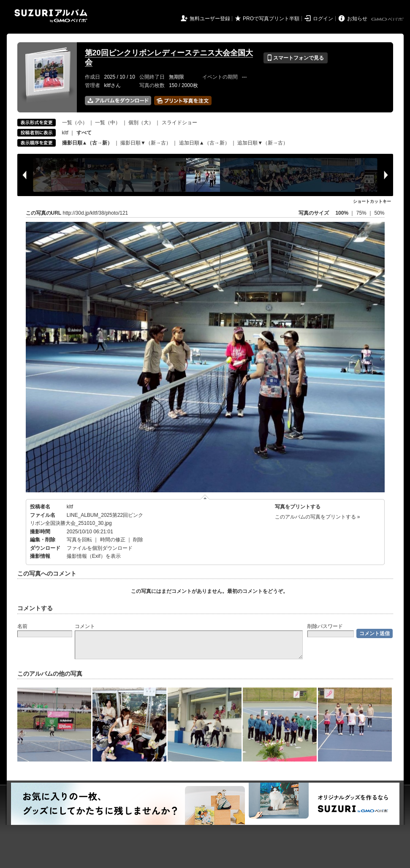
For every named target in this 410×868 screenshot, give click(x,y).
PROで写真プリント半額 (271, 19)
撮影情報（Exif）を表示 (94, 556)
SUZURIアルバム (51, 16)
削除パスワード (325, 626)
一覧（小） (75, 123)
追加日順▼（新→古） (263, 143)
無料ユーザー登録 (210, 19)
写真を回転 (79, 540)
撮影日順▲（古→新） (87, 143)
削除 (138, 540)
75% (362, 213)
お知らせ (357, 19)
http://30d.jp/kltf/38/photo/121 (96, 213)
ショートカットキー (372, 201)
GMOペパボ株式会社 (388, 19)
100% (342, 213)
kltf (65, 133)
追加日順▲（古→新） (204, 143)
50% (379, 213)
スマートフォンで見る (295, 58)
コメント (85, 626)
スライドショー (179, 123)
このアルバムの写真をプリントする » (318, 517)
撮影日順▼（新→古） (146, 143)
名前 (22, 626)
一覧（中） (108, 123)
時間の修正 (113, 540)
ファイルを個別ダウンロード (100, 548)
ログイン (323, 19)
